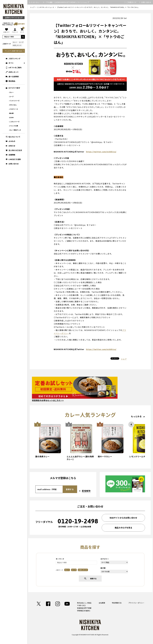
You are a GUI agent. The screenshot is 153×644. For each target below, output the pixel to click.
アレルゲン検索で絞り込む (14, 51)
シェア (124, 359)
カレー (15, 42)
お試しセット (17, 45)
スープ (21, 42)
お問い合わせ (146, 2)
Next (143, 443)
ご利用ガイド (131, 2)
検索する (90, 579)
